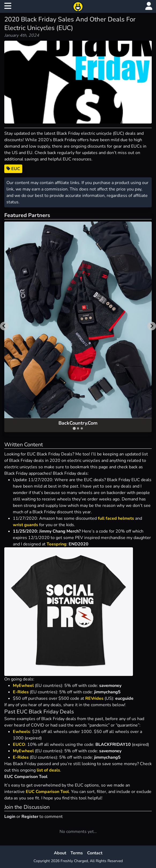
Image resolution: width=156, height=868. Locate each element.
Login (10, 817)
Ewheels (21, 732)
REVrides (94, 698)
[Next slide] (152, 326)
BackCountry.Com (78, 423)
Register (30, 817)
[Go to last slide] (4, 326)
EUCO (19, 744)
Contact (95, 853)
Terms (77, 853)
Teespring (57, 544)
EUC (13, 169)
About (60, 853)
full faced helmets (116, 518)
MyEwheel (24, 686)
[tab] (74, 428)
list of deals (48, 770)
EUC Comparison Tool (47, 792)
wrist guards (25, 525)
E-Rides (21, 692)
